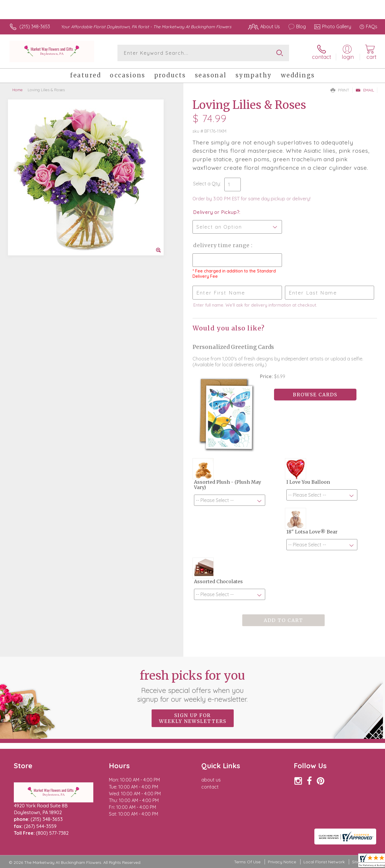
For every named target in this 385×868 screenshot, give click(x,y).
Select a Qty (206, 184)
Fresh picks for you (193, 686)
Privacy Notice (282, 862)
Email (365, 90)
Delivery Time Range (222, 245)
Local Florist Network (324, 862)
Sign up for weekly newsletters (193, 718)
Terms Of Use (247, 862)
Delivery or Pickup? (216, 212)
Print (340, 90)
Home (18, 90)
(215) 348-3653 (35, 26)
